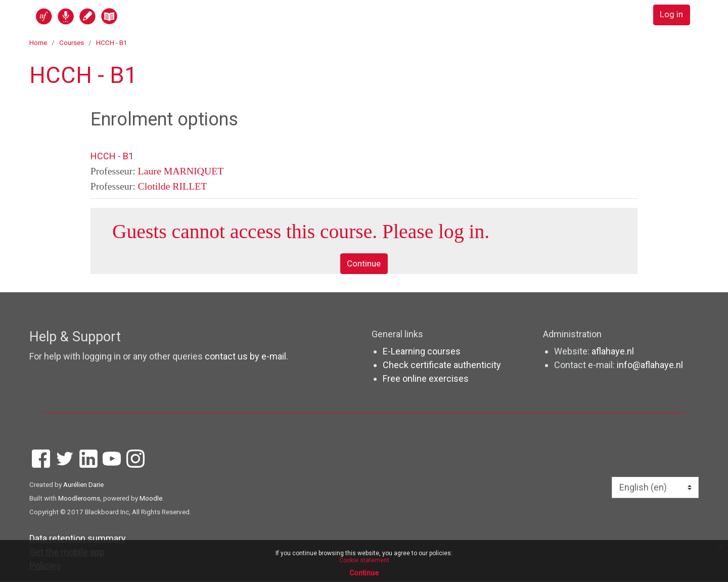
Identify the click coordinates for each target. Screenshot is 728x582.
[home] (116, 16)
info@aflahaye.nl (650, 365)
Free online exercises (426, 379)
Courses (72, 42)
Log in (671, 15)
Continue (364, 264)
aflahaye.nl (613, 352)
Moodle (151, 499)
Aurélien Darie (83, 485)
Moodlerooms (79, 499)
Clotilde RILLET (173, 186)
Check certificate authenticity (442, 365)
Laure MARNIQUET (181, 171)
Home (38, 42)
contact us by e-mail (245, 357)
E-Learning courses (422, 352)
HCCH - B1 (112, 42)
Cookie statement (364, 560)
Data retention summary (78, 539)
